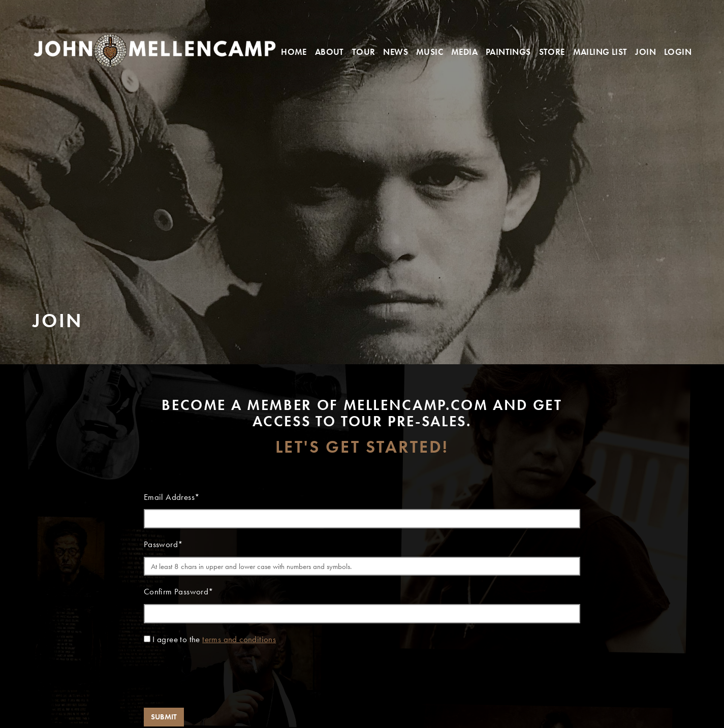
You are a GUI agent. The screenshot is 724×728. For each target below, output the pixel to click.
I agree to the (214, 639)
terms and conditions (239, 639)
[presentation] (221, 680)
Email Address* (172, 497)
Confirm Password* (179, 592)
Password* (164, 544)
